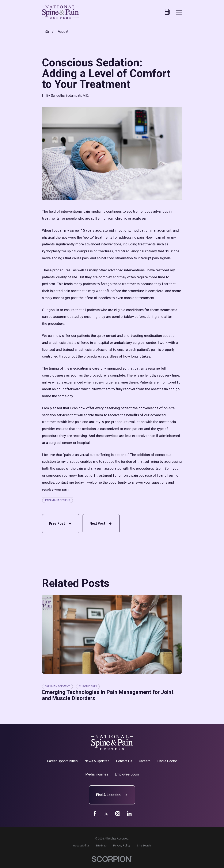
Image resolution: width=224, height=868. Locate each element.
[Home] (60, 12)
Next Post (101, 524)
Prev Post (61, 524)
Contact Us (124, 761)
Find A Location (112, 795)
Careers (145, 761)
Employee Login (127, 774)
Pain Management (58, 500)
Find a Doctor (167, 761)
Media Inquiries (97, 774)
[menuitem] (81, 846)
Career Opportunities (62, 761)
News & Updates (97, 761)
